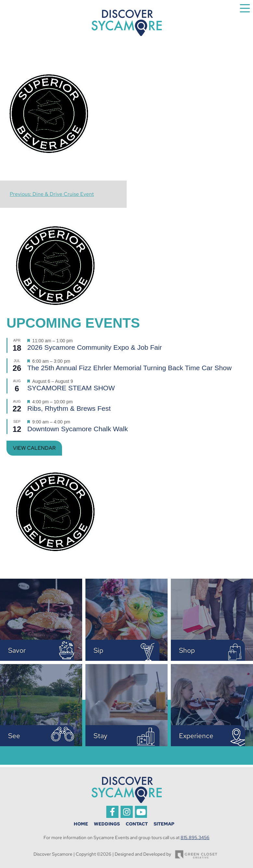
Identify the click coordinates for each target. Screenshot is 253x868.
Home (81, 824)
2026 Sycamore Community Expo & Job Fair (95, 347)
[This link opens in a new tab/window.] (112, 817)
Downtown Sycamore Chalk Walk (78, 429)
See (14, 736)
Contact (137, 824)
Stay (100, 736)
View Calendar (34, 448)
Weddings (107, 824)
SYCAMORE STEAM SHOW (71, 388)
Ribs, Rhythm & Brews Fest (69, 408)
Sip (98, 650)
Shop (187, 650)
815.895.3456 (195, 837)
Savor (17, 650)
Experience (196, 736)
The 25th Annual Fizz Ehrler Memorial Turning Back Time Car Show (129, 368)
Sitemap (164, 824)
